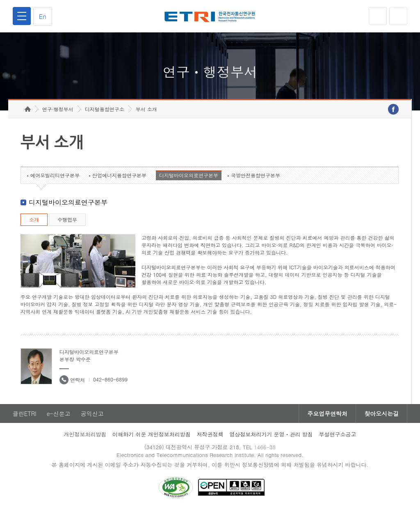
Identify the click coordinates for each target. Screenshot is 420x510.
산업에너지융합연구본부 (119, 175)
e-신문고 (59, 414)
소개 (34, 219)
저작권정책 (210, 434)
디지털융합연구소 (105, 109)
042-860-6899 (110, 379)
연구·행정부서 (58, 109)
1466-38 (265, 447)
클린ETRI (25, 414)
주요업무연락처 (327, 414)
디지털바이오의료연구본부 (189, 175)
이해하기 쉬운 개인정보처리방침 (152, 434)
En (43, 16)
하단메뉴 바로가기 (0, 0)
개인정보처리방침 (85, 434)
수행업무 (67, 219)
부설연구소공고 (338, 434)
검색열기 (398, 16)
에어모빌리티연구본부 (55, 175)
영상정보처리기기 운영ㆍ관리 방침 (271, 434)
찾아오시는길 (381, 414)
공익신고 (92, 414)
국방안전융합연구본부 (256, 175)
